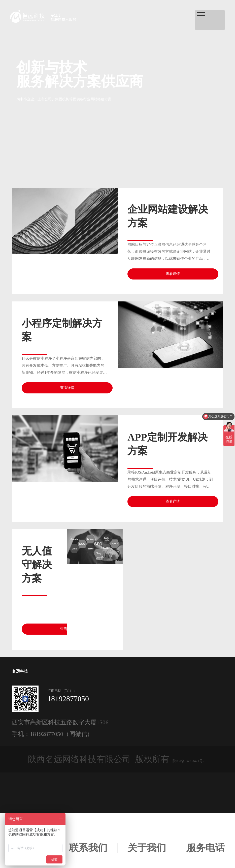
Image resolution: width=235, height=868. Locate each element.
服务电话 (206, 848)
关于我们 (147, 848)
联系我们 (88, 848)
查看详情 (173, 274)
